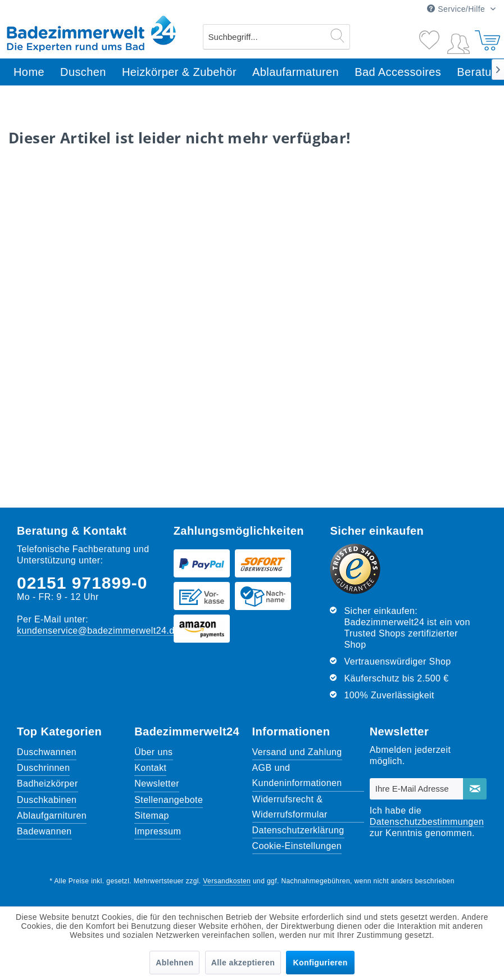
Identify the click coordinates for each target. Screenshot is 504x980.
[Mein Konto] (458, 42)
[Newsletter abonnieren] (475, 789)
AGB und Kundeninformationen (297, 775)
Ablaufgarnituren (52, 816)
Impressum (158, 831)
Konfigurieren (320, 963)
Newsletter (157, 783)
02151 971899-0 (82, 583)
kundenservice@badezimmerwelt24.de (98, 631)
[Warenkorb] (486, 35)
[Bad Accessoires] (398, 72)
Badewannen (44, 831)
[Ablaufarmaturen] (296, 72)
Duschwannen (47, 752)
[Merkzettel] (430, 35)
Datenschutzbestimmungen (427, 822)
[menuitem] (276, 37)
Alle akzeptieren (243, 963)
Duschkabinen (47, 800)
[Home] (29, 72)
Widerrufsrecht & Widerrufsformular (290, 807)
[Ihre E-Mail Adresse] (417, 789)
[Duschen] (83, 72)
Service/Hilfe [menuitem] (457, 9)
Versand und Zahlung (297, 752)
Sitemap (152, 816)
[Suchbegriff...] (276, 37)
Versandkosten (227, 881)
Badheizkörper (47, 783)
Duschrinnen (43, 768)
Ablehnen (174, 963)
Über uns (153, 752)
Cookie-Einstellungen (297, 846)
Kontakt (150, 768)
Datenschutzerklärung (298, 830)
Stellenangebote (169, 800)
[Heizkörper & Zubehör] (179, 72)
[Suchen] (337, 35)
